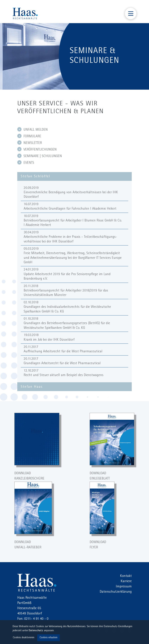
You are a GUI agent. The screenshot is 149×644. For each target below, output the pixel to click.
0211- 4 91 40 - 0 (36, 619)
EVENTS (26, 163)
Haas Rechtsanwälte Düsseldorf (25, 14)
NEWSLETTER (30, 143)
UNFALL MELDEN (32, 129)
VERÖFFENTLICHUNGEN (37, 149)
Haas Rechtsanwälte (37, 583)
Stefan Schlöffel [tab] (36, 177)
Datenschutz (36, 631)
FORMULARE (29, 136)
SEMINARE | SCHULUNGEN (40, 156)
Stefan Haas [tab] (32, 387)
